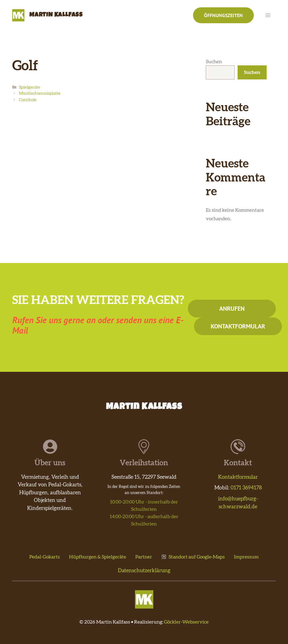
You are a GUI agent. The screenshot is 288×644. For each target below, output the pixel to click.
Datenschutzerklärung (144, 571)
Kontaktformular (238, 326)
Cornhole (28, 100)
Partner (144, 557)
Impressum (246, 557)
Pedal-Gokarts (45, 557)
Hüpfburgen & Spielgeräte (98, 557)
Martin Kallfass (56, 15)
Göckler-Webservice (186, 622)
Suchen (214, 62)
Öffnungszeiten (223, 15)
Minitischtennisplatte (40, 93)
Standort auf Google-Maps (197, 557)
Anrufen (232, 309)
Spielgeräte (29, 87)
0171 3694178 (246, 488)
